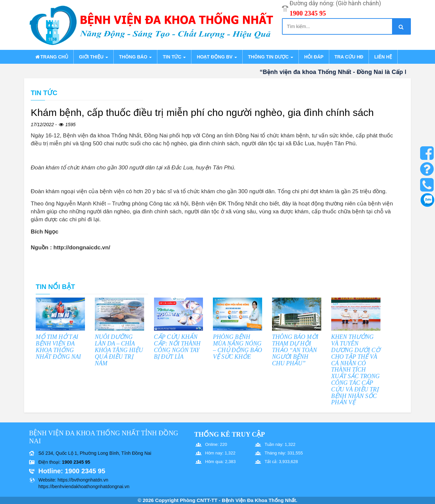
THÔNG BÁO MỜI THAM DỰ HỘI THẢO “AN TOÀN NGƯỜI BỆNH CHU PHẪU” (295, 350)
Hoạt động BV (217, 57)
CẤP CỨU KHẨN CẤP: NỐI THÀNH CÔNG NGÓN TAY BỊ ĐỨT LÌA (177, 347)
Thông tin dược (271, 57)
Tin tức (174, 57)
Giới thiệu (94, 57)
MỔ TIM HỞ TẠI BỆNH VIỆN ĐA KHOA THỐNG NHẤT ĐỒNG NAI (58, 347)
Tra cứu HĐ (349, 57)
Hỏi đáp (314, 57)
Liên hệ (383, 57)
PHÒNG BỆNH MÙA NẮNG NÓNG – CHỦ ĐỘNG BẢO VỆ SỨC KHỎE (237, 347)
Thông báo (135, 57)
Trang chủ (51, 57)
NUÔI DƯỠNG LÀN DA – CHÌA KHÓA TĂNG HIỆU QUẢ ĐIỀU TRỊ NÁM (119, 350)
